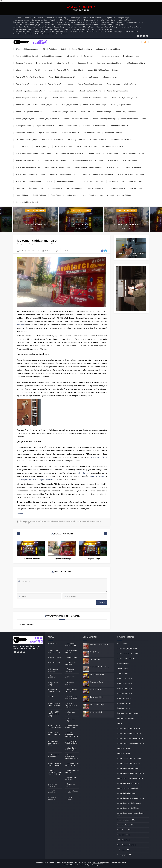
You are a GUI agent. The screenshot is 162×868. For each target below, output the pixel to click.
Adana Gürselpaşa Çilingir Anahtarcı (61, 112)
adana (59, 22)
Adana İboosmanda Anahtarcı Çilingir (39, 521)
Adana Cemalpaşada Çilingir (104, 119)
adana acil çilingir (49, 25)
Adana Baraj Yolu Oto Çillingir (107, 27)
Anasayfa (20, 244)
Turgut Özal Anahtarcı (45, 126)
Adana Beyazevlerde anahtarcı (133, 119)
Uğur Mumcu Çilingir (108, 20)
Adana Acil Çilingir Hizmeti (34, 18)
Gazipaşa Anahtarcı (74, 20)
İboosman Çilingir (125, 20)
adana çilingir (98, 863)
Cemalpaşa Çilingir (115, 32)
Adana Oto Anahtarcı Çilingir (57, 18)
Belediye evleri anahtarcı (53, 140)
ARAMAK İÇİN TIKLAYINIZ (81, 9)
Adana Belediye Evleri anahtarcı (77, 29)
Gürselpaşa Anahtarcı (60, 34)
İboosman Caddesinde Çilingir (84, 521)
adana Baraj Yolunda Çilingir (131, 27)
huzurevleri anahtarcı (71, 133)
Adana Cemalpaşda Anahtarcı (76, 119)
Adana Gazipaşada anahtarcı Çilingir (96, 112)
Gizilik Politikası (69, 865)
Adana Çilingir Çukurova (49, 119)
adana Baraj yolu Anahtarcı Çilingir (80, 27)
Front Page (20, 188)
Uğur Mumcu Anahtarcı (48, 133)
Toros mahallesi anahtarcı (57, 32)
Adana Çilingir (83, 473)
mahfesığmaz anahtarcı (46, 22)
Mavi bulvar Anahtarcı (25, 133)
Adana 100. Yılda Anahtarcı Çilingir (130, 22)
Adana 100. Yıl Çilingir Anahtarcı (76, 22)
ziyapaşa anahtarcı (23, 126)
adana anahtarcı (55, 188)
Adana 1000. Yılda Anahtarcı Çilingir (27, 25)
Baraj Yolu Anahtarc (98, 476)
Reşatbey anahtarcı (57, 20)
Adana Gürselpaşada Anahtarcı (29, 112)
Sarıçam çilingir (124, 18)
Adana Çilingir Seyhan (25, 119)
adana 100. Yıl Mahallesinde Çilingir (103, 70)
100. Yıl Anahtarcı (131, 32)
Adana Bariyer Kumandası (23, 29)
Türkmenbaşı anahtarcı (68, 126)
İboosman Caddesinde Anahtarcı (63, 521)
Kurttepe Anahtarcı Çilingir (27, 140)
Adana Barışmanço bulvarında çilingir (49, 29)
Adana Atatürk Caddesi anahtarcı (86, 25)
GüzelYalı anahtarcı (92, 133)
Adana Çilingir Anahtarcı (27, 49)
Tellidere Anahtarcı (42, 34)
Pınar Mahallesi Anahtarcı (23, 34)
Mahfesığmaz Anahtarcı (44, 480)
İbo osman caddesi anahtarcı (24, 22)
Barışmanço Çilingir (91, 20)
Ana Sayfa (17, 18)
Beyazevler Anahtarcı (114, 133)
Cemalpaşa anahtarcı (21, 20)
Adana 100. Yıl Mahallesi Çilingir (103, 22)
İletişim (64, 49)
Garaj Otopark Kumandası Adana (64, 195)
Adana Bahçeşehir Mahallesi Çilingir (51, 27)
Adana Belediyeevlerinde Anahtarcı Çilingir (29, 32)
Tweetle (20, 514)
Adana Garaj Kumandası (126, 112)
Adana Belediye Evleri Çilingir (102, 29)
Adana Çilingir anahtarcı (79, 18)
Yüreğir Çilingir (110, 18)
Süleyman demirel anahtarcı (93, 126)
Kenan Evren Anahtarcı (119, 126)
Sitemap (95, 865)
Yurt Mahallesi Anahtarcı (79, 32)
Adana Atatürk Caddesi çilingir (112, 25)
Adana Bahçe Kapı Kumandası (24, 27)
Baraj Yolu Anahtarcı (98, 32)
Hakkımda (80, 865)
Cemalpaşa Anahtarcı (25, 480)
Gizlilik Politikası (96, 18)
